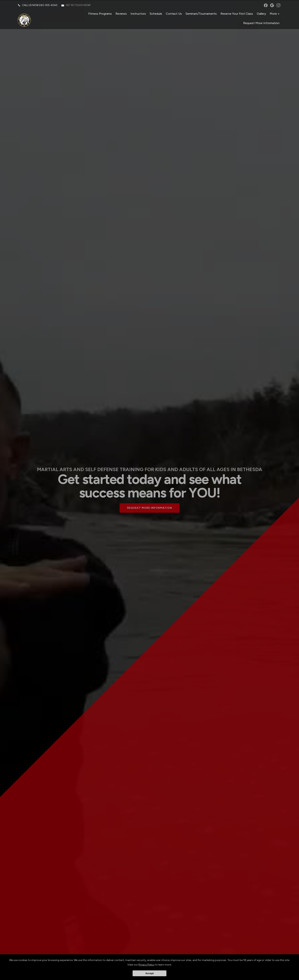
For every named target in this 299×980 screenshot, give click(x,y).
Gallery (261, 14)
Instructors (138, 14)
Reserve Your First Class (236, 14)
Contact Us (173, 14)
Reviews (121, 14)
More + (274, 14)
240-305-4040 (49, 6)
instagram (278, 6)
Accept (149, 973)
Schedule (156, 14)
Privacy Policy (146, 965)
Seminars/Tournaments (201, 14)
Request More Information (261, 23)
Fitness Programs (100, 14)
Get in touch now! (79, 6)
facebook (265, 6)
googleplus (272, 6)
